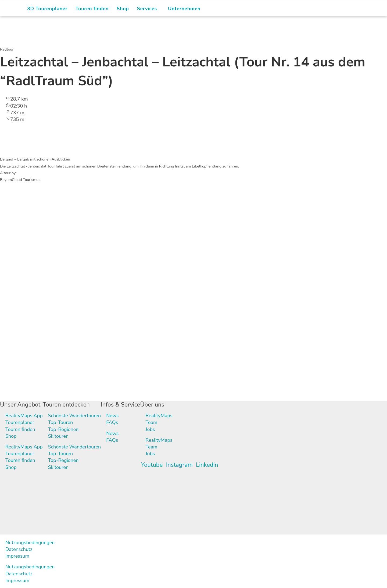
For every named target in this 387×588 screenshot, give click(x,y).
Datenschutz (19, 549)
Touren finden (20, 429)
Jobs (150, 429)
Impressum (17, 556)
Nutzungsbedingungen (30, 543)
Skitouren (58, 436)
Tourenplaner (20, 423)
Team (152, 423)
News (113, 416)
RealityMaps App (24, 416)
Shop (11, 436)
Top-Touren (61, 423)
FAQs (112, 423)
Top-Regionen (63, 429)
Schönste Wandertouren (75, 416)
